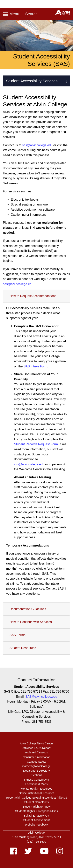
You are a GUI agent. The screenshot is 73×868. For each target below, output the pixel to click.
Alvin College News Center (36, 743)
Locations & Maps (36, 784)
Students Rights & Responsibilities (36, 811)
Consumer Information (36, 757)
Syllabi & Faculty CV (36, 816)
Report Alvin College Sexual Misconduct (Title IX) (36, 798)
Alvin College (37, 833)
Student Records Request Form (36, 444)
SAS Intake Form (35, 366)
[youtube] (44, 853)
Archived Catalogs (36, 752)
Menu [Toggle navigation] (11, 14)
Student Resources (23, 648)
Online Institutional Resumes (36, 793)
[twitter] (28, 853)
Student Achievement (36, 820)
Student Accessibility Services (32, 81)
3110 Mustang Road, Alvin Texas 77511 (36, 837)
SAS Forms (18, 635)
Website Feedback (36, 825)
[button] (66, 81)
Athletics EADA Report (37, 748)
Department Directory (36, 771)
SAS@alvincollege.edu (41, 697)
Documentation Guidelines (28, 609)
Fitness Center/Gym (37, 780)
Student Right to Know (36, 807)
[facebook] (13, 853)
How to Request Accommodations (33, 296)
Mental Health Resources (37, 789)
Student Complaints (37, 802)
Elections (36, 775)
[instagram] (60, 853)
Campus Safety (36, 762)
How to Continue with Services (31, 622)
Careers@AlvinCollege (37, 766)
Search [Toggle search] (31, 14)
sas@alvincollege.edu (37, 145)
